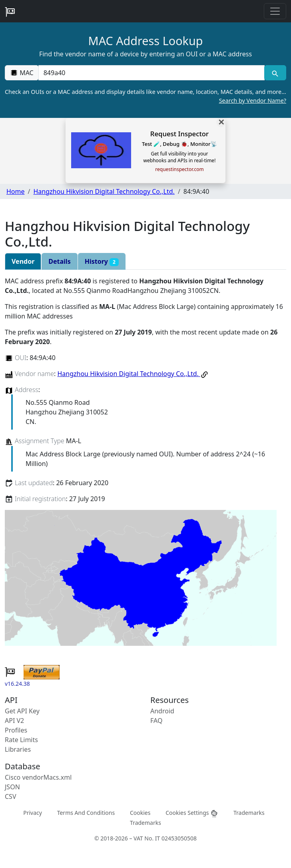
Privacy (33, 813)
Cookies (140, 813)
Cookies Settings (192, 813)
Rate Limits (21, 740)
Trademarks (249, 813)
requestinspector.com (179, 169)
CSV (11, 796)
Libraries (18, 749)
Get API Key (22, 711)
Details (59, 261)
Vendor (23, 261)
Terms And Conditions (86, 813)
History (102, 262)
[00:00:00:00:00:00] (151, 73)
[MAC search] (275, 73)
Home (16, 191)
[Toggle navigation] (275, 11)
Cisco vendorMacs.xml (38, 777)
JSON (12, 787)
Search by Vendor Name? (253, 101)
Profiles (16, 730)
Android (162, 711)
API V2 (14, 721)
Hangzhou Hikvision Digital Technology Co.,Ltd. (104, 191)
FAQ (156, 721)
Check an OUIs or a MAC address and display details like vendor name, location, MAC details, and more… (145, 96)
